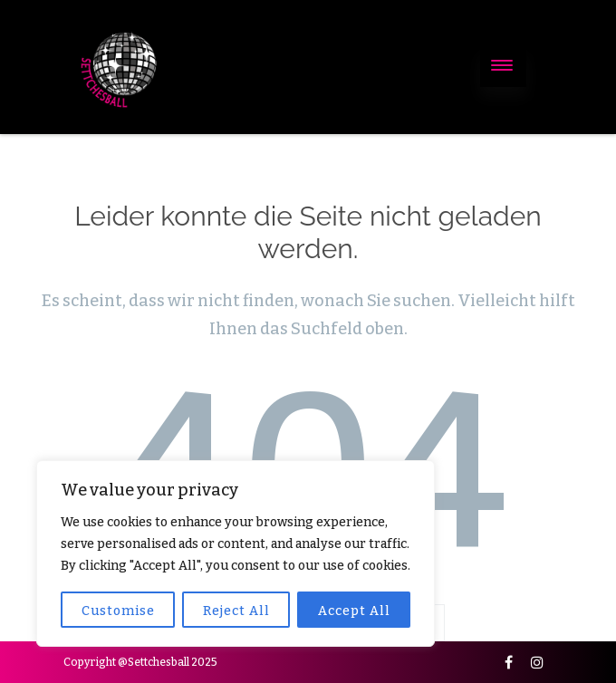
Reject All (236, 611)
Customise (118, 611)
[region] (236, 553)
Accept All (354, 611)
